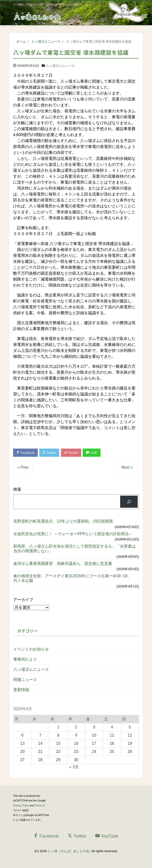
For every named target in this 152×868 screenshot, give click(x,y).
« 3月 (74, 767)
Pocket (71, 453)
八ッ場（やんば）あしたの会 (68, 851)
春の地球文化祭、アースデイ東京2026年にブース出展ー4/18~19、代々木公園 (72, 578)
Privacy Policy (21, 806)
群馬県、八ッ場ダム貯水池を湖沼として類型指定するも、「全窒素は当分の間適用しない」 (75, 549)
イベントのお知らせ (31, 649)
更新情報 (21, 690)
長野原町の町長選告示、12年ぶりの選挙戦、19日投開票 (63, 521)
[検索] (129, 502)
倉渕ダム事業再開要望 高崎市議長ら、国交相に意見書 (63, 564)
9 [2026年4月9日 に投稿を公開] (76, 735)
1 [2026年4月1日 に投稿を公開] (58, 727)
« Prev (23, 467)
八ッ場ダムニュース (60, 66)
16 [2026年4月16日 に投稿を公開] (76, 743)
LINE (92, 453)
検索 (17, 489)
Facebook (25, 453)
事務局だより (25, 659)
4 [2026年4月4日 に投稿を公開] (112, 727)
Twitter (49, 453)
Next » (127, 467)
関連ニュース (25, 680)
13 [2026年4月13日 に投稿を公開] (22, 743)
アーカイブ (23, 600)
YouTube (107, 836)
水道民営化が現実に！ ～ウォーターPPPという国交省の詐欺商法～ (73, 534)
